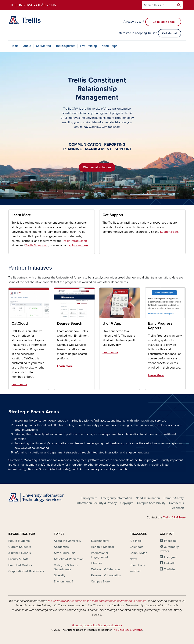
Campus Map (138, 553)
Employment (89, 498)
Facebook (171, 541)
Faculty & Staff (18, 559)
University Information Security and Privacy (97, 625)
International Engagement (99, 555)
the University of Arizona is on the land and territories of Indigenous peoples (97, 601)
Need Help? (109, 46)
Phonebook (137, 565)
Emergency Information (117, 498)
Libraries (97, 563)
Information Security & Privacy (97, 503)
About (27, 46)
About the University (67, 541)
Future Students (19, 541)
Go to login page (163, 22)
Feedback (177, 508)
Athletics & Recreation (69, 559)
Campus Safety (174, 498)
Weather (135, 571)
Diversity (60, 575)
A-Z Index (136, 541)
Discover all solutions (97, 167)
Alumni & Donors (20, 553)
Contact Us (176, 503)
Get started (170, 33)
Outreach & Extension (105, 569)
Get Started (43, 46)
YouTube (170, 569)
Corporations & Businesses (26, 571)
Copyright (127, 503)
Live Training (88, 46)
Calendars (136, 547)
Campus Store (100, 581)
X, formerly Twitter (169, 549)
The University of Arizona (127, 630)
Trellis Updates (65, 46)
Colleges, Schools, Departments (66, 567)
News (133, 559)
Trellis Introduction (75, 241)
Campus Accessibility (151, 503)
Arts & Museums (65, 553)
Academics (61, 547)
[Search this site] (158, 5)
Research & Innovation (106, 575)
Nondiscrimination (148, 498)
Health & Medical (102, 547)
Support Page (169, 232)
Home (15, 46)
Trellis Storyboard (37, 245)
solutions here (79, 245)
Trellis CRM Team (174, 517)
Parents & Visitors (20, 565)
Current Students (20, 547)
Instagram (171, 557)
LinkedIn (170, 563)
